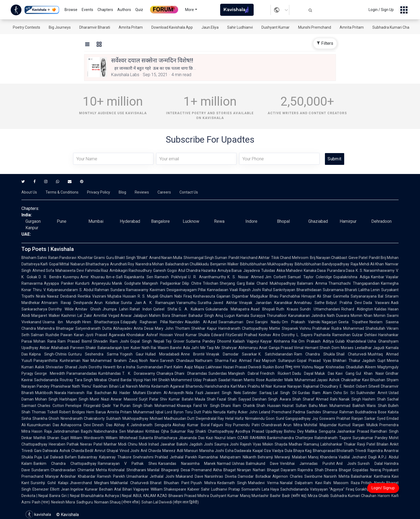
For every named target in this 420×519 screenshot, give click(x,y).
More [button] (190, 10)
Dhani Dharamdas (191, 373)
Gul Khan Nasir (370, 373)
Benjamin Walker (224, 264)
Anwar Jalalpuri (134, 316)
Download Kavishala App (172, 27)
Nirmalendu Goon (260, 418)
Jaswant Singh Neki (223, 393)
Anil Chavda (151, 451)
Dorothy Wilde (61, 309)
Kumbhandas (110, 373)
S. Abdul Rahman (94, 290)
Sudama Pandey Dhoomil (209, 341)
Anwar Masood (124, 399)
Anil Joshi (346, 464)
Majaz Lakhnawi (208, 367)
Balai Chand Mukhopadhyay (271, 283)
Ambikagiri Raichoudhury (131, 270)
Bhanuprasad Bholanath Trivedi (340, 451)
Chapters (105, 10)
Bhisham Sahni (34, 258)
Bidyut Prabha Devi (344, 303)
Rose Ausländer (270, 380)
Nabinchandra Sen (110, 431)
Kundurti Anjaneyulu (93, 283)
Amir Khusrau (93, 277)
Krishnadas (335, 367)
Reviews (142, 192)
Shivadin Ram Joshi (111, 341)
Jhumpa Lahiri (115, 309)
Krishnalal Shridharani (127, 470)
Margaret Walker (46, 316)
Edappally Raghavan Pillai (144, 322)
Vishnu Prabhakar (315, 328)
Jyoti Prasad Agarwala (105, 335)
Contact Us (189, 192)
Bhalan (382, 444)
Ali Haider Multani (129, 393)
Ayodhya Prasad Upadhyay (259, 431)
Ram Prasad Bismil (75, 341)
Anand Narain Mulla (166, 258)
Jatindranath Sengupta (151, 425)
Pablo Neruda (214, 412)
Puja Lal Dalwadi (49, 457)
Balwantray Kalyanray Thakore (105, 457)
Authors (124, 10)
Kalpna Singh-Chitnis (48, 354)
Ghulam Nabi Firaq (176, 296)
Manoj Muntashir (254, 496)
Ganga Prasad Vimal (286, 348)
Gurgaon (33, 221)
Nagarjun (329, 322)
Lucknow (191, 221)
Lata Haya (270, 489)
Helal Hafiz (234, 418)
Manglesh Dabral (243, 373)
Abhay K (121, 425)
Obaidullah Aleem (361, 367)
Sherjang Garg (232, 283)
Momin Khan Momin (368, 316)
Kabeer (194, 489)
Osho (338, 393)
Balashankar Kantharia (371, 476)
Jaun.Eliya (210, 27)
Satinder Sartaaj (257, 393)
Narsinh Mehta (337, 476)
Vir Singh (211, 406)
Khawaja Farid (189, 406)
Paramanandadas (82, 373)
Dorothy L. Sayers (297, 335)
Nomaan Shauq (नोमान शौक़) (117, 502)
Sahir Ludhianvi (240, 27)
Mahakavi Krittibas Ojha (148, 431)
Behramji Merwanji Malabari (282, 457)
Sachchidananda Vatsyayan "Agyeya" (312, 489)
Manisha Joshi (212, 451)
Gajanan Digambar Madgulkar (242, 296)
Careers (164, 192)
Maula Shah (205, 399)
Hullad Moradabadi (162, 354)
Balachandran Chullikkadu (187, 264)
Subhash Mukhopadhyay (127, 418)
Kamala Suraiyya (251, 316)
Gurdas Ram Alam (315, 393)
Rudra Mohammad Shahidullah (358, 328)
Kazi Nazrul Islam (221, 438)
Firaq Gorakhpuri (360, 489)
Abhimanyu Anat (253, 348)
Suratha (205, 303)
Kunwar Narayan (288, 386)
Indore (251, 221)
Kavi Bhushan (374, 380)
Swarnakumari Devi (236, 322)
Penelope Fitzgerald (83, 406)
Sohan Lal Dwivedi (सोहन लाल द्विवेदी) (170, 502)
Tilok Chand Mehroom (290, 258)
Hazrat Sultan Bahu (300, 406)
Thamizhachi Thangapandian (354, 283)
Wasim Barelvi (170, 348)
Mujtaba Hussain (122, 296)
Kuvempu (71, 277)
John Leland (260, 412)
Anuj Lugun (225, 316)
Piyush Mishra (203, 483)
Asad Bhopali (263, 309)
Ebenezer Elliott (46, 489)
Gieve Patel (358, 258)
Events (87, 10)
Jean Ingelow (72, 489)
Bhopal (283, 221)
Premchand (282, 412)
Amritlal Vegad (106, 316)
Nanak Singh (350, 399)
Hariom (384, 496)
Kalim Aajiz (183, 367)
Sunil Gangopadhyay (293, 418)
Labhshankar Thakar (338, 444)
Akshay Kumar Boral (191, 425)
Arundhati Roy (122, 264)
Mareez (169, 451)
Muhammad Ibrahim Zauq (114, 361)
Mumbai (96, 221)
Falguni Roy (221, 425)
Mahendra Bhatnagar (56, 328)
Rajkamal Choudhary (321, 386)
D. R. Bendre (50, 277)
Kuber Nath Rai (143, 348)
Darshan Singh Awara (272, 399)
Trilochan (211, 283)
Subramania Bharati (340, 290)
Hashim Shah (374, 399)
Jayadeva (252, 270)
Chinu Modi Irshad (143, 444)
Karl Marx (239, 386)
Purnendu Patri (246, 425)
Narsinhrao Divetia (221, 476)
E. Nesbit (347, 386)
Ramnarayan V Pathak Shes (127, 464)
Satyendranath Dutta (93, 328)
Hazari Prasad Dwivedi (242, 367)
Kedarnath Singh (232, 483)
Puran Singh (131, 406)
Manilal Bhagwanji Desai (169, 470)
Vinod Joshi (129, 451)
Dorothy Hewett (102, 367)
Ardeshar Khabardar (78, 476)
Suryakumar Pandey (370, 438)
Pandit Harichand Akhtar (249, 258)
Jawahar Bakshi (174, 444)
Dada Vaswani (376, 303)
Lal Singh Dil (285, 393)
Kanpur (32, 228)
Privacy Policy (99, 192)
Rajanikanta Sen (139, 277)
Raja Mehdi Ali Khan (367, 264)
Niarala (60, 393)
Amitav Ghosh (88, 309)
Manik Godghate (126, 283)
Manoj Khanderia (323, 457)
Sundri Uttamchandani (320, 309)
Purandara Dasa (341, 270)
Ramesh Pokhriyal (171, 277)
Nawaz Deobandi (62, 296)
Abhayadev (123, 328)
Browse (71, 10)
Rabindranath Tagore (333, 438)
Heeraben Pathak (64, 444)
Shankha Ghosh (46, 418)
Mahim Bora (160, 316)
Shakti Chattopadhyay (215, 431)
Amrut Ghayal (106, 451)
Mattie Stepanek (284, 328)
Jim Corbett (276, 277)
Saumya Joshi (227, 444)
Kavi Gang (345, 373)
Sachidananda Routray (54, 380)
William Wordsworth (87, 438)
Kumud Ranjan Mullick (358, 425)
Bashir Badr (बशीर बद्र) (288, 496)
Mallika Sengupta (320, 431)
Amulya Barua (230, 270)
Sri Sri (349, 393)
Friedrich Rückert (275, 373)
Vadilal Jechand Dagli (357, 457)
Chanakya (165, 373)
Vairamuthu (186, 303)
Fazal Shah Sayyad (234, 399)
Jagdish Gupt (374, 361)
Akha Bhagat (224, 470)
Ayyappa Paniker (59, 283)
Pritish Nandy (373, 483)
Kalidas (380, 309)
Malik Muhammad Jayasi (306, 380)
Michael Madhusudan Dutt (172, 418)
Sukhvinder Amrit (372, 393)
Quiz (139, 10)
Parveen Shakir (83, 348)
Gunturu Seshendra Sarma (93, 354)
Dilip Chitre (192, 283)
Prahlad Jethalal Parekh (176, 457)
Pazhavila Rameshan (332, 335)
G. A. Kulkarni (192, 309)
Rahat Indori (141, 309)
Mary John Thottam (172, 328)
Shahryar (229, 348)
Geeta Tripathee (353, 322)
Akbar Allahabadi (54, 348)
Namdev (176, 322)
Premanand (202, 470)
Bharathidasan (309, 290)
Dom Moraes (343, 348)
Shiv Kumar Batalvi (177, 399)
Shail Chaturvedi (351, 354)
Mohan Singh (47, 399)
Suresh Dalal (370, 464)
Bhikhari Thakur (347, 361)
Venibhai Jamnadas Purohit (307, 464)
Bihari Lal (117, 386)
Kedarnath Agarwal (168, 386)
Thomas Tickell (45, 412)
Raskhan (100, 386)
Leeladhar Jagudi (370, 348)
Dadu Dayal (303, 373)
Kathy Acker (238, 412)
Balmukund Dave (262, 464)
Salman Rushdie (45, 335)
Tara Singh (84, 380)
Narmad (224, 464)
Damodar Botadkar (254, 476)
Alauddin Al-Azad (201, 322)
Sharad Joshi (76, 367)
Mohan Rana (45, 341)
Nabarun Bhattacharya (90, 264)
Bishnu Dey (294, 431)
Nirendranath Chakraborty (83, 418)
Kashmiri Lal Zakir (77, 316)
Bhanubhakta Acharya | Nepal (106, 496)
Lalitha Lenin (369, 290)
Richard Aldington (357, 309)
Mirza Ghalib (318, 496)
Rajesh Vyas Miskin (257, 444)
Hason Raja (42, 431)
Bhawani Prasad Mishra (189, 496)
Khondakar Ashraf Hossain (150, 335)
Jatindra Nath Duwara (330, 316)
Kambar (378, 277)
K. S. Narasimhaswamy (375, 270)
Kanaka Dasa (315, 270)
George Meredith (50, 373)
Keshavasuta (204, 296)
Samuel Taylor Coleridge (310, 277)
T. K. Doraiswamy (139, 373)
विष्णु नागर (293, 367)
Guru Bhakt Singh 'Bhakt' (127, 258)
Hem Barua (96, 412)
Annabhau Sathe (309, 303)
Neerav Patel (91, 444)
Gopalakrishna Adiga (351, 277)
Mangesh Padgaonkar (162, 283)
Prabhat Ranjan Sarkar (356, 418)
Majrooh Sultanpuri (279, 361)
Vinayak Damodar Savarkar (232, 354)
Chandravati (271, 425)
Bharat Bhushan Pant (170, 483)
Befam (71, 457)
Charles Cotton (51, 406)
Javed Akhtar (225, 303)
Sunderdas (218, 373)
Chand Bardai (120, 380)
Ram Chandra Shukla (314, 354)
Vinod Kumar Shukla (192, 335)
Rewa (219, 221)
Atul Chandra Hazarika (197, 270)
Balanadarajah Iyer (113, 348)
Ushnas (238, 464)
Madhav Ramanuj (304, 444)
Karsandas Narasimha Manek (187, 464)
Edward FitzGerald (227, 335)
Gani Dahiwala (46, 451)
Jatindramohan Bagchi (73, 431)
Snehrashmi (143, 457)
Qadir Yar (110, 406)
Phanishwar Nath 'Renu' (71, 386)
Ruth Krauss (287, 309)
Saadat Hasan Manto (237, 380)
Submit (334, 159)
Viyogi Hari (142, 380)
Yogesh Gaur (132, 354)
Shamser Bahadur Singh (193, 316)
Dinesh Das (102, 425)
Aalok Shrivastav (49, 367)
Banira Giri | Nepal (64, 496)
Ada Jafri (191, 348)
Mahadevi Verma (263, 483)
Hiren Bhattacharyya (101, 322)
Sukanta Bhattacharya (158, 438)
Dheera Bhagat (338, 470)
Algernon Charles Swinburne (298, 476)
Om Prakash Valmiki (301, 322)
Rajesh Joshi (250, 290)
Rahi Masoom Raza (342, 483)
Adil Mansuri (187, 451)
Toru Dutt (193, 412)
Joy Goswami (324, 418)
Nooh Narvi (149, 361)
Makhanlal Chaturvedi (130, 483)
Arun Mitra (293, 425)
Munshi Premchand (315, 27)
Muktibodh (44, 393)
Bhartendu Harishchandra (207, 386)
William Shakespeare (168, 489)
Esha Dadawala (238, 451)
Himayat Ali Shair (317, 296)
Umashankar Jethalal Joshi (151, 476)
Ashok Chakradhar (345, 380)
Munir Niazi (100, 399)
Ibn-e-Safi (114, 277)
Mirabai (101, 380)
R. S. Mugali (148, 296)
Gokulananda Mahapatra (227, 309)
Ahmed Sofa (43, 270)
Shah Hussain (269, 406)
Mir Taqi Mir (210, 348)
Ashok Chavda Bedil (76, 451)
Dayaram (288, 470)
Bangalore (160, 221)
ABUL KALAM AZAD (150, 496)
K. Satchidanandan (276, 354)
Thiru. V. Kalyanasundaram (55, 290)
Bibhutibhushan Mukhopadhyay (267, 264)
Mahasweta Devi (70, 270)
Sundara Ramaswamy (129, 290)
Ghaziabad (318, 221)
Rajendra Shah (311, 470)
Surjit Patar (149, 399)
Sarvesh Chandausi (177, 361)
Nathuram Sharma (212, 361)
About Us (29, 192)
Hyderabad (130, 221)
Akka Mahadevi (289, 270)
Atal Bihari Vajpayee (132, 489)
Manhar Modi (115, 444)
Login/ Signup (383, 488)
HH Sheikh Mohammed (172, 380)
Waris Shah (377, 406)
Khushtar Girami (91, 258)
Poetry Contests (27, 27)
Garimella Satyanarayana (355, 296)
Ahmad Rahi (327, 399)
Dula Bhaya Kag (298, 451)
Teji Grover (175, 341)
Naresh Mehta (138, 386)
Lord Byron (174, 412)
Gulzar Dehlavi (364, 335)
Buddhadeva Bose (371, 412)
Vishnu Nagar (313, 367)
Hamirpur (348, 221)
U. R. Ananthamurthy (207, 277)
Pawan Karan (72, 335)
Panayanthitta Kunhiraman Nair (61, 361)
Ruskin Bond (273, 367)
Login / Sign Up (381, 10)
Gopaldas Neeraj (367, 470)
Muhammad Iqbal (148, 412)
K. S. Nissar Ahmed (245, 277)
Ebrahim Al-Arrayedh (166, 393)
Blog (122, 192)
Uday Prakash (205, 380)
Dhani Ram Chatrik (238, 406)
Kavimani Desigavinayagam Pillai (178, 290)
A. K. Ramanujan (159, 303)
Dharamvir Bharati (95, 27)
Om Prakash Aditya (316, 341)
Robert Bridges (72, 412)
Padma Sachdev (307, 412)
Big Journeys (60, 27)
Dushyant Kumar (275, 27)
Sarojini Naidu (268, 322)
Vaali (234, 290)
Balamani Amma (312, 283)
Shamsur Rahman (338, 412)
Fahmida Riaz (97, 270)
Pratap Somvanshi (244, 489)
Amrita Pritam (131, 27)
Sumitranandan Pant (154, 367)
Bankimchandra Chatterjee (290, 438)
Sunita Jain (131, 303)
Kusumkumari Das (43, 425)
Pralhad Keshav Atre (262, 335)
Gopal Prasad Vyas (314, 361)
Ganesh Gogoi (165, 270)
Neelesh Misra (63, 502)
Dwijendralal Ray (210, 418)
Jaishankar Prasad (353, 431)
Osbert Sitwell (368, 386)
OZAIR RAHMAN (251, 438)
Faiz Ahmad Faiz (245, 361)
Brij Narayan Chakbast (329, 258)
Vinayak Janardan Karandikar (266, 303)
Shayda (281, 444)
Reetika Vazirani (92, 296)
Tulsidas (268, 270)
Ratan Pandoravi (62, 258)
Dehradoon (381, 221)
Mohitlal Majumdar (320, 425)
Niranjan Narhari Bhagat (258, 470)
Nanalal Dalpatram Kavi (301, 483)
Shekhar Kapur (204, 328)
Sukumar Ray (182, 431)
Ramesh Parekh (111, 476)
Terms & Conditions (62, 192)
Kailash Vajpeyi (246, 341)
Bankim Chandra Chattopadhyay (65, 464)
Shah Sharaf (303, 399)
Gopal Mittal (59, 264)
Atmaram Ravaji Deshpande (67, 303)
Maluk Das (325, 373)
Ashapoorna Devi (76, 425)
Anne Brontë (193, 354)
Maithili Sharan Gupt (51, 438)
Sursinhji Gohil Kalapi (49, 483)
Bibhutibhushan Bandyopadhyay (322, 264)
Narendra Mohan (150, 264)
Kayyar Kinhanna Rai (279, 341)
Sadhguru (85, 502)
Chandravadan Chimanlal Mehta (79, 470)
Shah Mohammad (160, 406)
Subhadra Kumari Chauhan (395, 27)
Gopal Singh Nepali (147, 341)
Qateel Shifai (165, 309)
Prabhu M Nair (260, 386)
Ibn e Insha (126, 367)
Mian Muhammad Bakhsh (342, 406)
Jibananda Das (192, 438)
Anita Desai (144, 328)
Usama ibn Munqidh (62, 322)
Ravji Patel (366, 444)
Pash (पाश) (41, 502)
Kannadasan (218, 290)
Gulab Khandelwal (351, 341)
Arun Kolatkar (107, 303)
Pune (62, 221)
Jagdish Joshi (201, 444)
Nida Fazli (194, 393)
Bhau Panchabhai (285, 296)
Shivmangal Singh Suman (205, 258)
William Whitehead (121, 438)
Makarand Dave (190, 476)
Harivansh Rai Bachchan (89, 393)
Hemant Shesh (318, 348)
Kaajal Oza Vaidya (268, 451)
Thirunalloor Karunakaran (288, 316)
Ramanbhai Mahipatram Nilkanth (227, 457)
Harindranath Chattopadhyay (243, 328)
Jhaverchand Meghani (89, 483)
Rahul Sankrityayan (279, 290)
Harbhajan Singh (74, 399)
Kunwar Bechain (99, 489)
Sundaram (40, 470)
